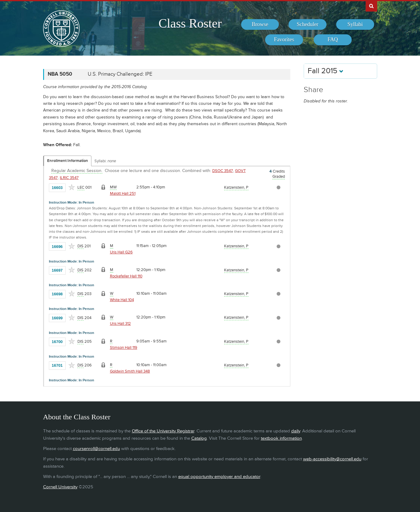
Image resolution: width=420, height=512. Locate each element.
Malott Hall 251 (123, 194)
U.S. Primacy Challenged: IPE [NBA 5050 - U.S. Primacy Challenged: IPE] (120, 74)
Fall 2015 (326, 71)
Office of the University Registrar (163, 431)
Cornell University (60, 487)
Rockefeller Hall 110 (126, 276)
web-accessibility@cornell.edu (332, 459)
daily (296, 431)
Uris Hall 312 (120, 324)
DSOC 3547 (223, 171)
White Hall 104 (122, 300)
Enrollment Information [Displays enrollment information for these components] (68, 161)
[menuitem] (260, 25)
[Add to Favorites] (72, 187)
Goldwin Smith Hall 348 (130, 371)
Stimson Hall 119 (124, 348)
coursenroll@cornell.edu (96, 449)
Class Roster (190, 23)
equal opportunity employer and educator (219, 477)
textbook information (281, 438)
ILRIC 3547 (69, 178)
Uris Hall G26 (121, 252)
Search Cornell (371, 6)
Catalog (199, 438)
